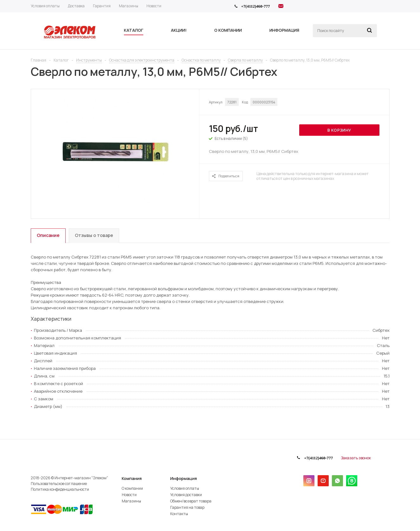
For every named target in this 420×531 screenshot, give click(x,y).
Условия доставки (186, 495)
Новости (129, 495)
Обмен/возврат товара (191, 501)
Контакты (179, 514)
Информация (184, 478)
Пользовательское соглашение (59, 484)
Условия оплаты (185, 488)
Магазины (131, 501)
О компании (132, 488)
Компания (132, 478)
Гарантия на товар (187, 507)
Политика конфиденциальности (60, 489)
